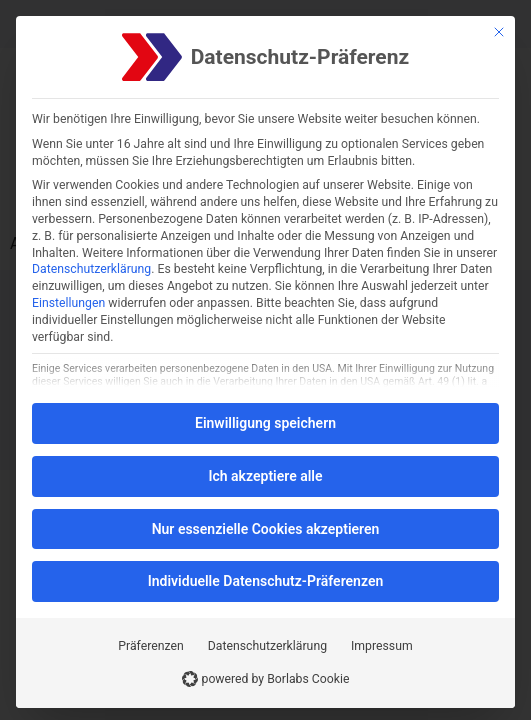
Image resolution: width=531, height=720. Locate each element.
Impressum (382, 646)
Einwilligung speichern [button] (265, 423)
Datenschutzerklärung (91, 269)
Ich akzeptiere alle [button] (265, 476)
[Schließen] (499, 32)
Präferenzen (150, 646)
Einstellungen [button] (68, 303)
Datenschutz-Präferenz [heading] (300, 57)
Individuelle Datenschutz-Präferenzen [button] (266, 581)
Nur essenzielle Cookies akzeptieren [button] (266, 529)
